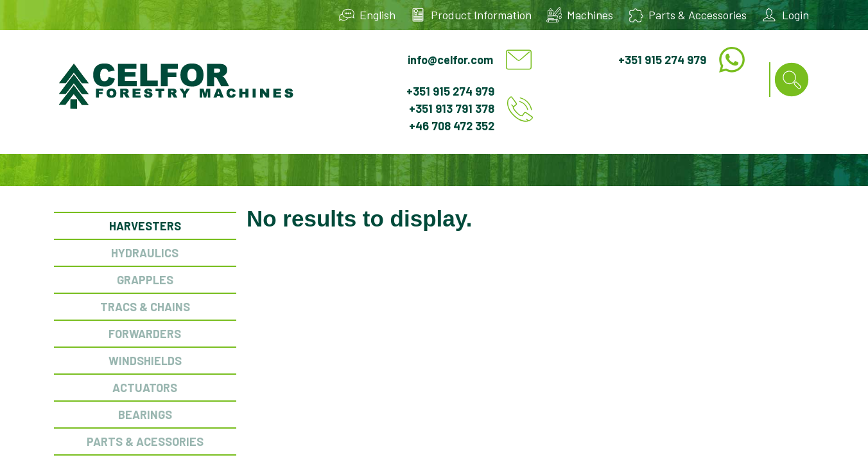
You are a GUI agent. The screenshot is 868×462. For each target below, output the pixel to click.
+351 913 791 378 (452, 108)
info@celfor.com (450, 60)
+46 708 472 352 (452, 126)
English (378, 15)
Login (795, 15)
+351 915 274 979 (662, 60)
